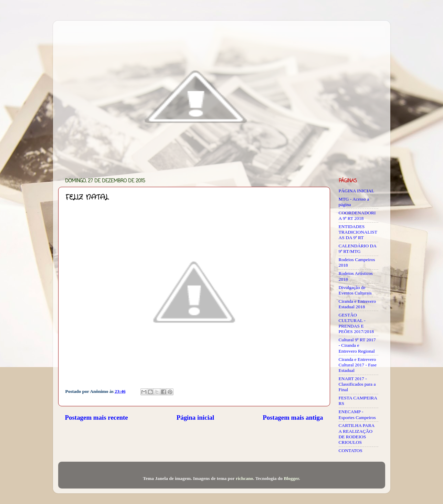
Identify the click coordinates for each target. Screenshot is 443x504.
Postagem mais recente (97, 417)
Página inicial (196, 417)
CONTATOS (351, 451)
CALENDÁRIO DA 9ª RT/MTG (358, 249)
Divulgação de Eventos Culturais (355, 290)
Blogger (292, 478)
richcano (244, 478)
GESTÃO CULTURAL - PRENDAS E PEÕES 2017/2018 (356, 323)
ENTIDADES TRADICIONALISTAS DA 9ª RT (358, 232)
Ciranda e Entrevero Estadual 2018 (357, 304)
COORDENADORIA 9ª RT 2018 (357, 216)
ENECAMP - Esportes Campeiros (357, 414)
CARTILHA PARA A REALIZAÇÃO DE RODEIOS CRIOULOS (357, 434)
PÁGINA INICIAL (357, 191)
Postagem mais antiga (293, 417)
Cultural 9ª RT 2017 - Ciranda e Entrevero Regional (357, 345)
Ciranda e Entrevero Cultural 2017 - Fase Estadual (358, 365)
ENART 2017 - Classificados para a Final (357, 384)
